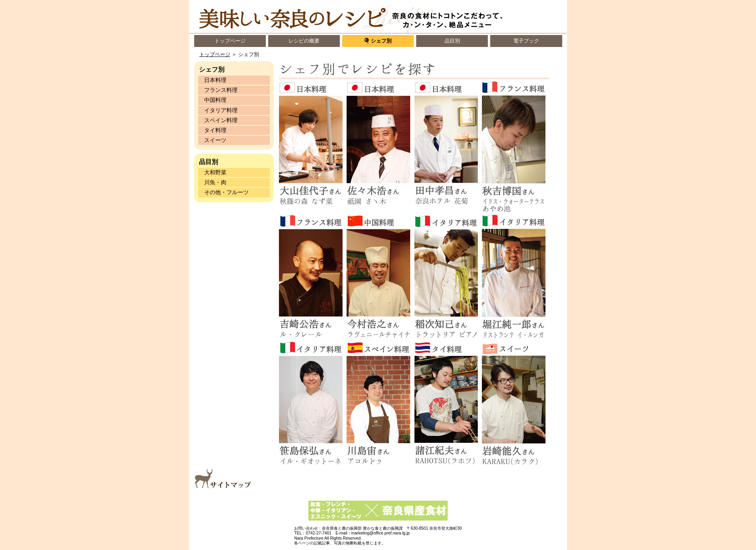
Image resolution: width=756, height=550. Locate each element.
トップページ (230, 41)
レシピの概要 (304, 41)
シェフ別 (381, 41)
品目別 (452, 41)
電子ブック (526, 41)
